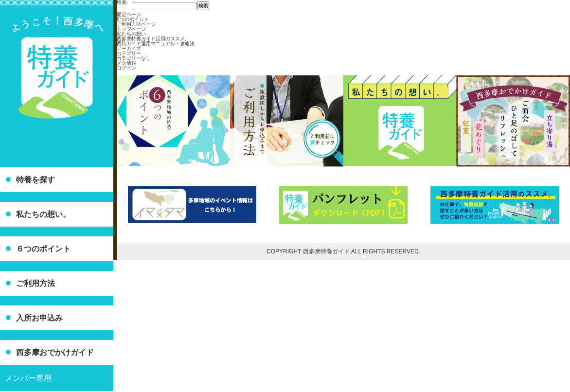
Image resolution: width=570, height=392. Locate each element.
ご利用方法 (36, 283)
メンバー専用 (28, 378)
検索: (122, 2)
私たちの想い (131, 34)
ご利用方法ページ (136, 24)
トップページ (131, 29)
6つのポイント (133, 19)
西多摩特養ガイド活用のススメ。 (153, 39)
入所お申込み (39, 318)
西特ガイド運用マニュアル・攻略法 (156, 44)
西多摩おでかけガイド (55, 352)
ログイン (126, 68)
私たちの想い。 (43, 214)
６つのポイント (43, 249)
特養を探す (36, 180)
